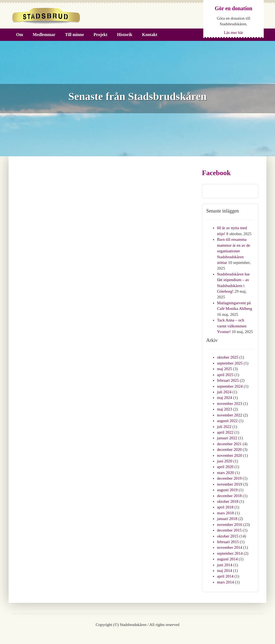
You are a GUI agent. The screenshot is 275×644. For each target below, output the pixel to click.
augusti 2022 (227, 421)
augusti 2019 (227, 490)
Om (20, 35)
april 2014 (225, 576)
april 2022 (225, 432)
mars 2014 (225, 582)
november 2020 (230, 455)
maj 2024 (225, 398)
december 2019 (229, 478)
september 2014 (230, 553)
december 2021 (229, 444)
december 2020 (229, 450)
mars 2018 (225, 513)
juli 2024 (224, 392)
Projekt (101, 35)
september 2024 (230, 386)
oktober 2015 (228, 536)
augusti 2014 (227, 559)
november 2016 (230, 525)
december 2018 (229, 496)
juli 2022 (224, 427)
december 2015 (229, 530)
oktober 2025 (228, 357)
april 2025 (225, 375)
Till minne (74, 35)
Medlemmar (44, 35)
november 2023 (230, 404)
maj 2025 (225, 369)
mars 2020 (225, 473)
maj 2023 (225, 409)
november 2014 (230, 547)
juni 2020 (225, 461)
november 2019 (230, 484)
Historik (125, 35)
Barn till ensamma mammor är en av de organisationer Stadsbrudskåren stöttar (234, 251)
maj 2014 (225, 571)
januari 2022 (227, 438)
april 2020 (225, 467)
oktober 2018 (228, 501)
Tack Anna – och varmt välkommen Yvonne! (232, 326)
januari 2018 (227, 519)
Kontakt (150, 35)
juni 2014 (225, 565)
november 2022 (230, 415)
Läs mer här (234, 33)
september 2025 (230, 363)
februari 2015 (228, 542)
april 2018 (225, 507)
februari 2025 (228, 380)
